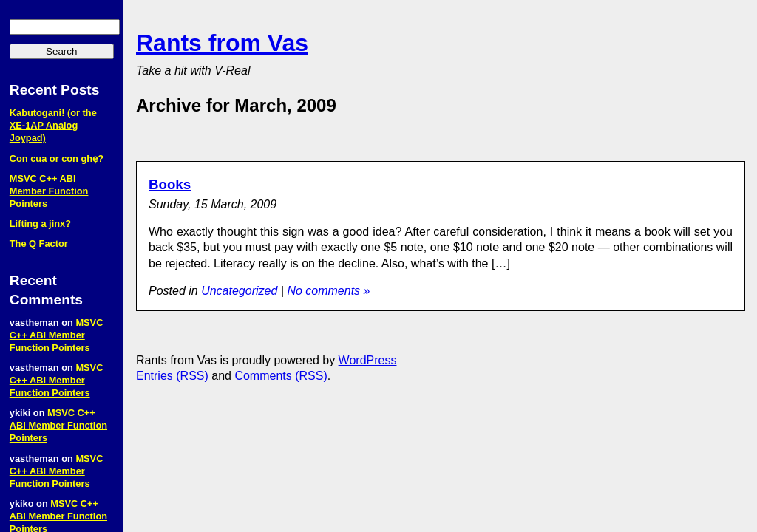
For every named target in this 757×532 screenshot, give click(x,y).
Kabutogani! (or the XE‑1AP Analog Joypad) (53, 125)
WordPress (368, 360)
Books (170, 184)
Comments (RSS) (281, 376)
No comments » (328, 291)
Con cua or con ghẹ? (57, 158)
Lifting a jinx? (40, 224)
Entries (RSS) (172, 376)
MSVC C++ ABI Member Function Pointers (49, 191)
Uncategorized (239, 291)
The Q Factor (39, 243)
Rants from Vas (222, 43)
